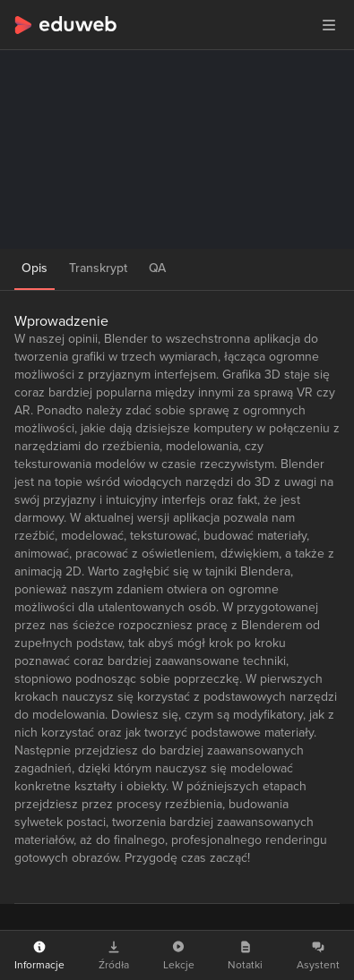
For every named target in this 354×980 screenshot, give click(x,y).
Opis (35, 268)
